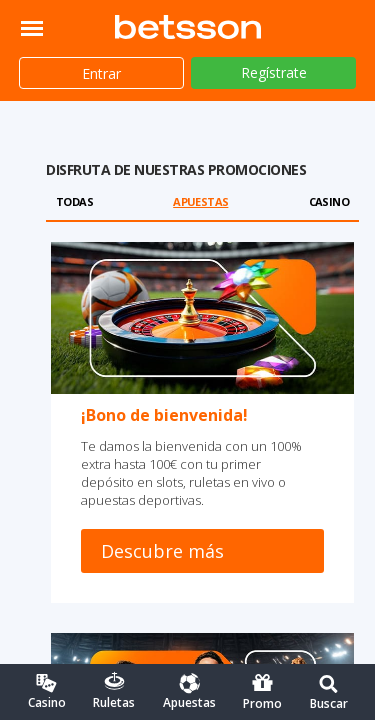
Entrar (101, 73)
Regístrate (274, 72)
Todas (74, 201)
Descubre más (162, 551)
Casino (329, 201)
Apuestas (200, 201)
